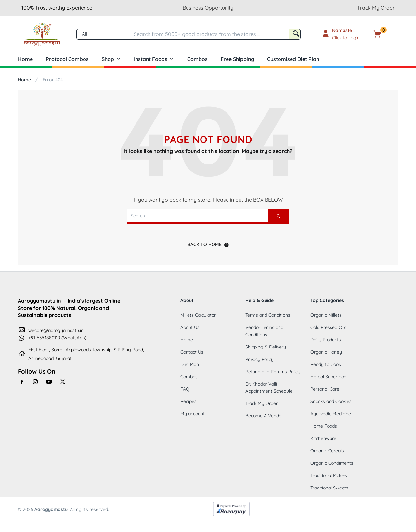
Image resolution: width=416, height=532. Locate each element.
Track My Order (376, 8)
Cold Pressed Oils (328, 327)
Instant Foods (154, 59)
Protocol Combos (67, 59)
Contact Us (192, 352)
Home (25, 59)
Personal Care (325, 389)
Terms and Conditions (268, 315)
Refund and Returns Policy (273, 372)
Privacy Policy (260, 359)
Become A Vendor (264, 416)
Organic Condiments (332, 463)
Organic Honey (326, 352)
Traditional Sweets (329, 488)
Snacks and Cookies (331, 401)
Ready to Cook (326, 364)
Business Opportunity (208, 8)
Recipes (188, 401)
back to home (208, 244)
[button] (387, 34)
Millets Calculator (198, 315)
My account (193, 414)
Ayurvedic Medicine (331, 414)
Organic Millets (326, 315)
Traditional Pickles (329, 475)
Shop (111, 59)
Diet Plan (190, 364)
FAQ (185, 389)
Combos (197, 59)
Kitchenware (323, 438)
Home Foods (324, 426)
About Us (190, 327)
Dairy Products (326, 340)
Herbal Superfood (328, 377)
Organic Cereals (327, 451)
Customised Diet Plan (293, 59)
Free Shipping (237, 59)
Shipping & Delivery (266, 347)
